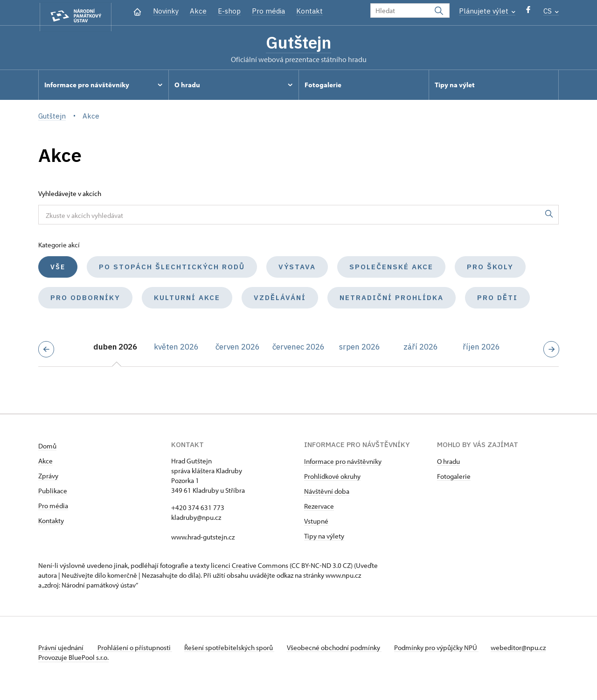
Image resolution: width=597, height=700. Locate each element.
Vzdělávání (280, 299)
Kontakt (309, 11)
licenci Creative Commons (250, 567)
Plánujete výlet (487, 11)
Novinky (166, 11)
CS (551, 11)
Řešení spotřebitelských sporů (234, 649)
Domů (47, 448)
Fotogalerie (454, 478)
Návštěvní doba (327, 493)
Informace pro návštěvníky (343, 463)
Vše (58, 269)
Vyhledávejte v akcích (70, 195)
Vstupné (316, 523)
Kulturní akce (187, 299)
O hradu (448, 463)
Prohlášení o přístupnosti (137, 649)
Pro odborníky (85, 299)
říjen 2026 (481, 349)
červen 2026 (238, 349)
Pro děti (497, 299)
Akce (198, 11)
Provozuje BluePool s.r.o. (73, 669)
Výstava (297, 269)
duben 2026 (115, 349)
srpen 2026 (360, 349)
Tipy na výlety (324, 538)
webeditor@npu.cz (66, 659)
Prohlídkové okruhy (332, 478)
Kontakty (51, 522)
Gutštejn (298, 43)
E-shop (229, 11)
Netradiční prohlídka (392, 299)
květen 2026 (176, 349)
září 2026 (421, 349)
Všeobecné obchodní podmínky (342, 649)
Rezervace (319, 508)
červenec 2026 (298, 349)
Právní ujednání (62, 649)
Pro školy (490, 269)
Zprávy (48, 478)
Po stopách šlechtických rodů (172, 269)
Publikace (53, 493)
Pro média (268, 11)
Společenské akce (391, 269)
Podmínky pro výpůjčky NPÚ (445, 649)
